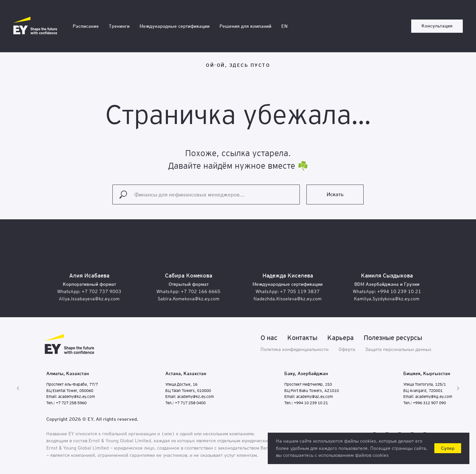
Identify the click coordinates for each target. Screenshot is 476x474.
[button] (437, 26)
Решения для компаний (245, 26)
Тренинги (119, 26)
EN (284, 26)
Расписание (86, 26)
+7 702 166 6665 (201, 291)
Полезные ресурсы (393, 338)
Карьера (340, 338)
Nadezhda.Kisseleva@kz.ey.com (288, 299)
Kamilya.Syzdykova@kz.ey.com (387, 299)
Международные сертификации (175, 26)
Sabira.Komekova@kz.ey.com (189, 299)
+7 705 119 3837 (300, 291)
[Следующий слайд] (458, 388)
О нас (269, 338)
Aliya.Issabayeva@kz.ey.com (89, 299)
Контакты (302, 338)
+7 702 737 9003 (101, 291)
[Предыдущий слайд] (18, 388)
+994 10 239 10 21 (399, 291)
